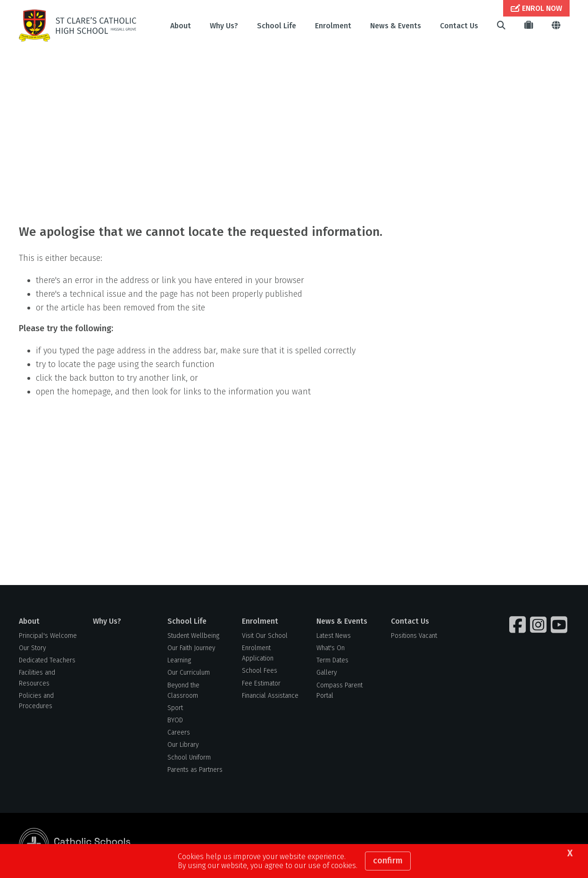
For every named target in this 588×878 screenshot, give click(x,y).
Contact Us (459, 26)
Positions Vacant (414, 636)
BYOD (175, 720)
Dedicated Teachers (47, 660)
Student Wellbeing (193, 636)
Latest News (334, 636)
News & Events (396, 26)
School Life (277, 26)
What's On (331, 648)
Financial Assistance (270, 696)
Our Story (32, 648)
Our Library (183, 745)
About (181, 26)
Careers (179, 732)
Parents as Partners (195, 770)
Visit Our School (265, 636)
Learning (179, 660)
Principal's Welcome (48, 636)
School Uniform (189, 757)
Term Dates (332, 660)
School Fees (260, 671)
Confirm (388, 861)
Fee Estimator (261, 683)
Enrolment (333, 26)
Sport (175, 708)
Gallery (327, 673)
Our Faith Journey (191, 648)
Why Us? (224, 26)
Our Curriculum (189, 673)
